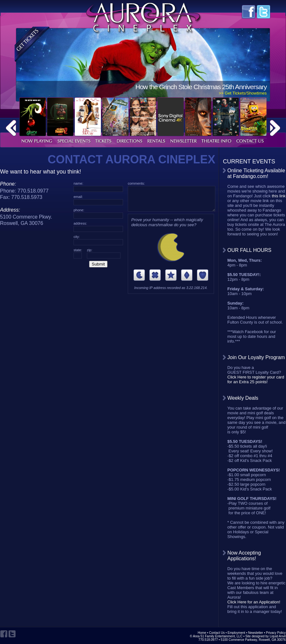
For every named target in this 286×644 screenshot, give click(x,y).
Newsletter (255, 633)
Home (202, 633)
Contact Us (217, 633)
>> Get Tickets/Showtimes (243, 93)
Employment (237, 633)
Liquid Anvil (278, 636)
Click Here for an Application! (254, 602)
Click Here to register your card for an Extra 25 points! (256, 379)
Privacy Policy (276, 633)
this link (279, 196)
